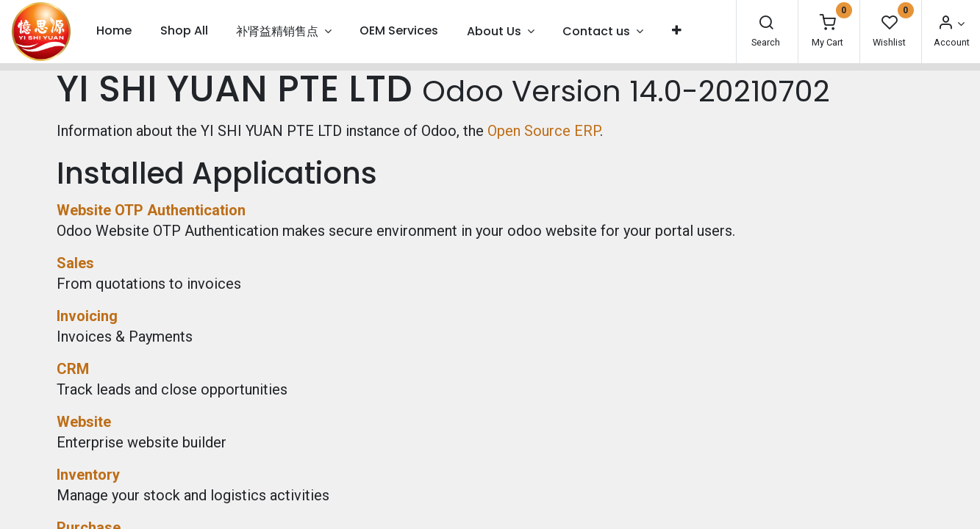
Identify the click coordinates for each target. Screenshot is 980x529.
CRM (73, 369)
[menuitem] (114, 31)
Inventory (88, 475)
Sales (75, 263)
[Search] (766, 24)
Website (84, 422)
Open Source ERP (544, 131)
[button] (676, 31)
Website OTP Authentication (151, 210)
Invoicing (87, 316)
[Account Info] (951, 24)
